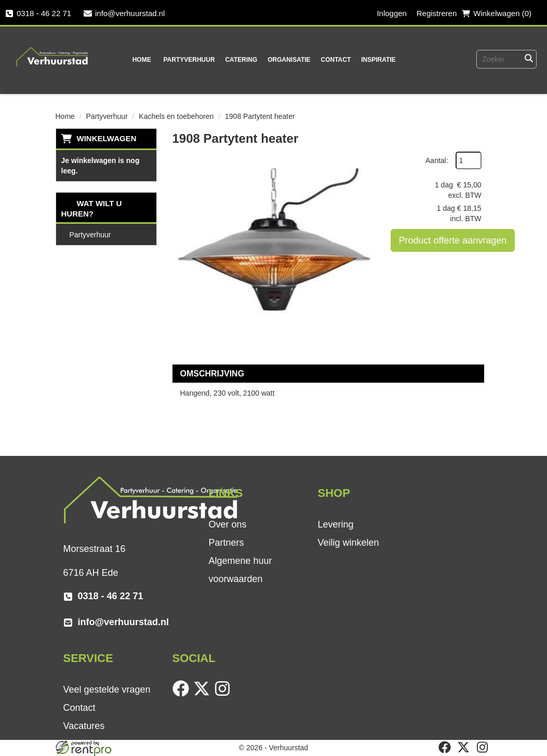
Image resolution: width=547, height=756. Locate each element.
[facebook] (183, 694)
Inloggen (392, 13)
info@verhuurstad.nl (124, 13)
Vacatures (84, 726)
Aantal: (437, 160)
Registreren (437, 13)
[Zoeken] (529, 59)
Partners (226, 543)
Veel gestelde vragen (107, 690)
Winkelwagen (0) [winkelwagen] (497, 13)
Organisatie (289, 60)
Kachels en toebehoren (176, 116)
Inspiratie (378, 60)
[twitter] (204, 694)
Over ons (227, 524)
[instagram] (224, 694)
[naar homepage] (52, 50)
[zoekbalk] (491, 59)
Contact (336, 60)
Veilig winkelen (348, 543)
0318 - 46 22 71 (38, 13)
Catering (241, 60)
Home (142, 60)
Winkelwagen (107, 138)
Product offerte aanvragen (453, 240)
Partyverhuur (189, 60)
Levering (335, 524)
